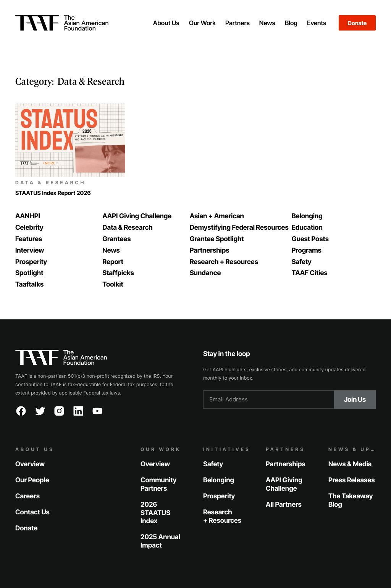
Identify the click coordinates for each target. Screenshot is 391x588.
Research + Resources (222, 516)
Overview (30, 464)
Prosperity (219, 496)
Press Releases (351, 480)
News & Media (350, 464)
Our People (32, 480)
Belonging (219, 480)
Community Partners (158, 484)
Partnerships (286, 464)
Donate (357, 23)
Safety (213, 464)
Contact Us (32, 512)
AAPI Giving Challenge (284, 484)
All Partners (284, 505)
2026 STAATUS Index (155, 513)
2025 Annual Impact (160, 541)
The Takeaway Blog (351, 500)
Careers (27, 496)
